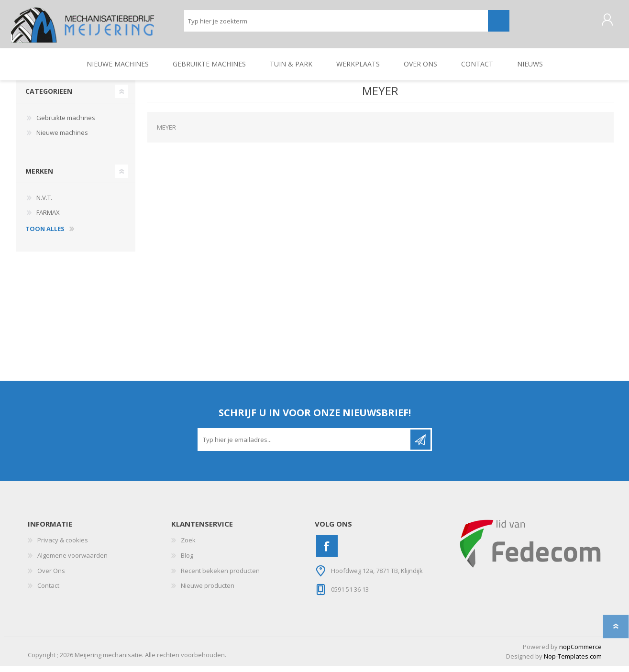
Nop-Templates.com (573, 663)
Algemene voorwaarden (72, 562)
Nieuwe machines (62, 139)
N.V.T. (44, 204)
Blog (187, 562)
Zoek (188, 547)
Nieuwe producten (208, 592)
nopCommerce (580, 653)
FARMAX (48, 219)
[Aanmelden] (305, 446)
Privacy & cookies (63, 547)
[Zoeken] (336, 24)
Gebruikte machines (66, 124)
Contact (48, 592)
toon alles (45, 235)
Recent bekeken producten (220, 577)
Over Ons (51, 577)
